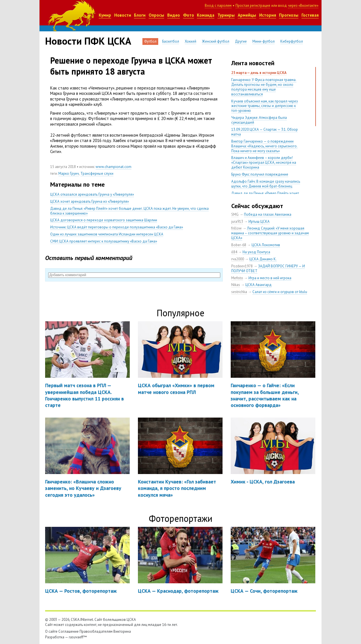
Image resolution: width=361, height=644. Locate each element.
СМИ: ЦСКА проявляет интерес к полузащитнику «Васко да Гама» (104, 241)
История (268, 15)
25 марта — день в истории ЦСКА (259, 73)
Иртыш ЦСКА (259, 221)
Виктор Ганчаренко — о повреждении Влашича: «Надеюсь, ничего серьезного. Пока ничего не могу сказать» (264, 146)
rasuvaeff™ (78, 637)
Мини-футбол (264, 41)
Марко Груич (69, 173)
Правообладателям (96, 631)
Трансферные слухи (97, 173)
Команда (206, 15)
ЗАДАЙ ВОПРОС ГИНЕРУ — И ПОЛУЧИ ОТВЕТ (268, 268)
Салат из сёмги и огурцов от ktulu (280, 292)
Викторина (122, 631)
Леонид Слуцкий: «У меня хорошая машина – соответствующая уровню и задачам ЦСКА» (270, 233)
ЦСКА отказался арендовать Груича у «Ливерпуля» (92, 194)
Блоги (140, 15)
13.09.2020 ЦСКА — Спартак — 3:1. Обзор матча (265, 132)
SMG (235, 214)
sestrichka (239, 292)
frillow (236, 228)
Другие (241, 41)
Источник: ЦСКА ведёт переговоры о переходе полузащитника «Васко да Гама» (117, 227)
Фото (189, 15)
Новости (123, 15)
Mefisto (237, 278)
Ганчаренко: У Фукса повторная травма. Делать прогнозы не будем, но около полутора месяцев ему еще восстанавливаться (264, 87)
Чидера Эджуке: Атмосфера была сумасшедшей (259, 120)
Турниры (226, 15)
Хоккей (191, 41)
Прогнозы (289, 15)
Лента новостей (253, 63)
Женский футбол (216, 41)
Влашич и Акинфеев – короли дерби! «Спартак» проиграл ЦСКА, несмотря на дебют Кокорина (264, 162)
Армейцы (247, 15)
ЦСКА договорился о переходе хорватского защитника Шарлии (104, 220)
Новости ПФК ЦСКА (88, 41)
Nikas (236, 285)
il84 (234, 252)
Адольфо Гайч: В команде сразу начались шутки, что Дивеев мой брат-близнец (266, 184)
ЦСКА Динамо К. (263, 259)
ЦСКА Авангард (258, 285)
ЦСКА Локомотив (266, 245)
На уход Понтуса (256, 252)
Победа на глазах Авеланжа (268, 214)
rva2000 (238, 259)
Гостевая (310, 15)
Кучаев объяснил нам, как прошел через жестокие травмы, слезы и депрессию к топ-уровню (265, 106)
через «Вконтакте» (303, 6)
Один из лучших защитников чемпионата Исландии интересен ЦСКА (107, 234)
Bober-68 (239, 245)
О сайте (51, 631)
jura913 (237, 221)
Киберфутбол (292, 41)
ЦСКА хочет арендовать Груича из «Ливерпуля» (90, 201)
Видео (174, 15)
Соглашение (69, 631)
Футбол (150, 41)
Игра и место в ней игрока (270, 278)
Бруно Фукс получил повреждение (260, 174)
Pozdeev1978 (242, 266)
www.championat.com (114, 167)
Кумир (105, 15)
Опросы (156, 15)
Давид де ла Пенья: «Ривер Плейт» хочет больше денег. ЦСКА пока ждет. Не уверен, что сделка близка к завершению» (129, 211)
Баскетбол (171, 41)
